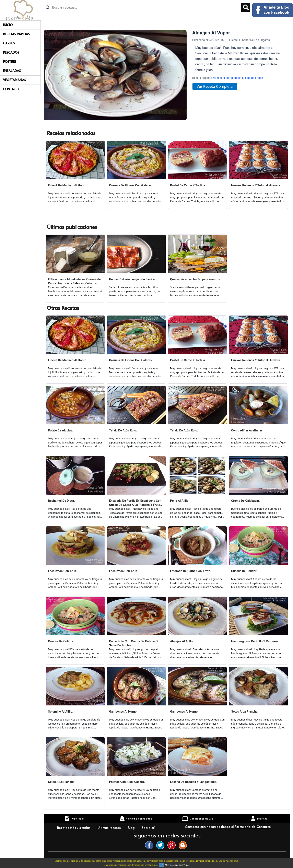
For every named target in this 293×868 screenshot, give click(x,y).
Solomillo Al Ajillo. (61, 712)
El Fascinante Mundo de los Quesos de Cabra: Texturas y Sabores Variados (74, 281)
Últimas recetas (110, 828)
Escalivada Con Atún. (62, 571)
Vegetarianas (14, 80)
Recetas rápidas (16, 34)
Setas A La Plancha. (245, 712)
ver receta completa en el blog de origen (238, 78)
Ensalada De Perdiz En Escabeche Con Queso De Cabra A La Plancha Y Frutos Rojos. (135, 503)
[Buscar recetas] (142, 7)
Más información (173, 865)
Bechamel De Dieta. (61, 501)
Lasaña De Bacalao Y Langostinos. (194, 782)
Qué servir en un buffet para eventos (195, 279)
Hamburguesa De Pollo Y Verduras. (255, 641)
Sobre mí (149, 828)
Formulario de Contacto (253, 827)
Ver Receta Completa (215, 86)
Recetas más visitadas (74, 828)
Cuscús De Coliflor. (244, 571)
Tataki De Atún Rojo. (123, 430)
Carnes (9, 43)
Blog (132, 828)
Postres (10, 62)
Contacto (12, 89)
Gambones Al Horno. (123, 712)
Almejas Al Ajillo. (182, 641)
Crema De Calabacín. (245, 501)
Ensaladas (12, 71)
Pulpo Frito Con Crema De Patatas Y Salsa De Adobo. (134, 643)
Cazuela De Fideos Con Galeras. (131, 185)
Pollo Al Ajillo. (180, 501)
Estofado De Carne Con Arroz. (190, 571)
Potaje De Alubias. (61, 430)
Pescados (11, 53)
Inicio (8, 25)
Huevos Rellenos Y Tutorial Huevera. (256, 185)
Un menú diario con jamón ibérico (132, 279)
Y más (186, 865)
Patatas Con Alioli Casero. (127, 782)
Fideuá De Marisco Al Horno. (68, 185)
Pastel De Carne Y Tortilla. (188, 185)
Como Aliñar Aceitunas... (248, 430)
